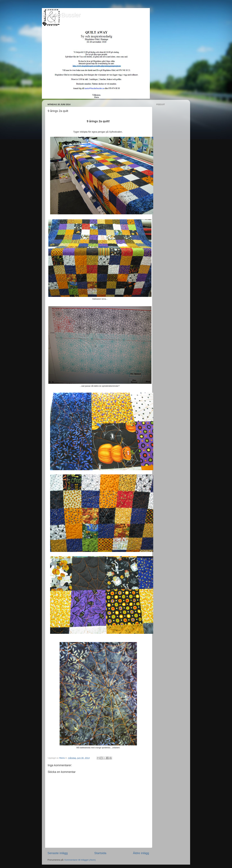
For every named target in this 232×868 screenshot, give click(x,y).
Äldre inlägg (141, 853)
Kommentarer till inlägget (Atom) (80, 860)
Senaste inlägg (58, 853)
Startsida (100, 853)
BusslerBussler (61, 15)
